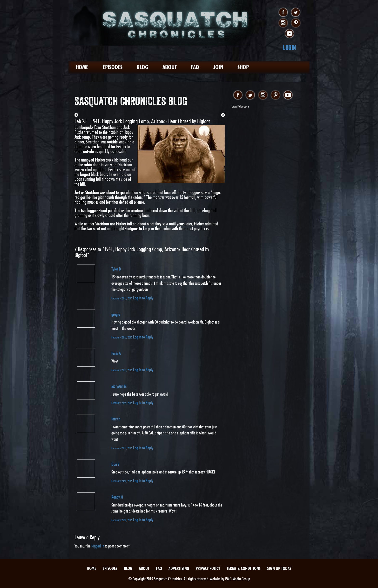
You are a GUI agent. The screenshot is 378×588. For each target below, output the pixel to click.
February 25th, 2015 (122, 520)
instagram (283, 23)
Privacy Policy (208, 568)
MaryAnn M (119, 386)
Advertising (179, 568)
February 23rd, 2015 (122, 298)
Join (218, 67)
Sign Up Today (279, 568)
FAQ (195, 67)
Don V (115, 464)
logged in (98, 546)
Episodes (113, 67)
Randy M (117, 497)
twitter (296, 13)
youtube (289, 34)
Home (82, 67)
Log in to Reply (143, 298)
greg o (116, 314)
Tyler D (116, 269)
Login (289, 47)
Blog (142, 67)
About (170, 67)
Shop (243, 67)
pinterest (296, 23)
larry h (116, 419)
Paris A (116, 353)
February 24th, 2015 (122, 481)
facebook (283, 13)
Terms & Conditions (244, 568)
